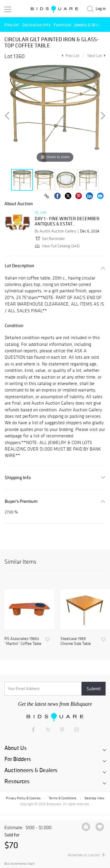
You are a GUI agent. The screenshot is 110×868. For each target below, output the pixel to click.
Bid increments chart (19, 864)
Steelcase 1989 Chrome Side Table (76, 641)
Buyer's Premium (21, 501)
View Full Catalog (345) (57, 246)
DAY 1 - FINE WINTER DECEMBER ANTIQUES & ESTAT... (67, 221)
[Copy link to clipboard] (47, 196)
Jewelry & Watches (91, 25)
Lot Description (20, 266)
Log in (101, 9)
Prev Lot (70, 56)
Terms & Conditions (62, 798)
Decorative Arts (36, 25)
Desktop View (94, 798)
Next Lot (97, 56)
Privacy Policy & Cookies (23, 798)
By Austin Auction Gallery (55, 231)
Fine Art (12, 25)
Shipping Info (18, 478)
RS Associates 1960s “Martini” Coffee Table (23, 641)
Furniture (62, 25)
